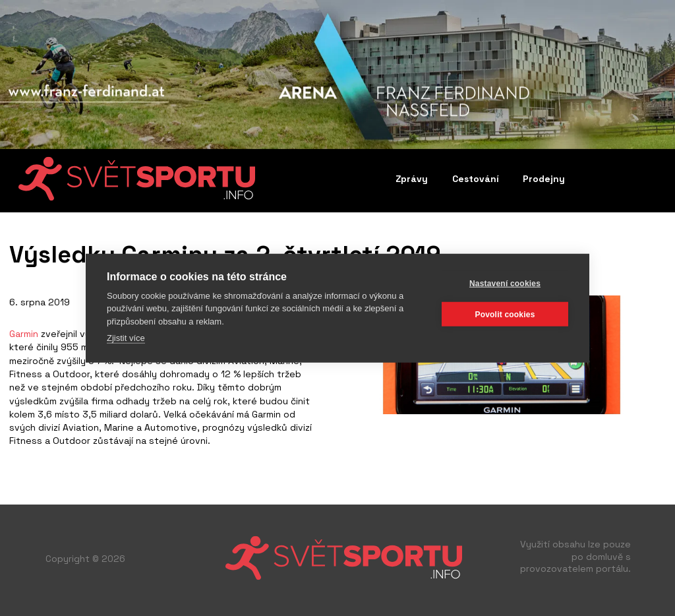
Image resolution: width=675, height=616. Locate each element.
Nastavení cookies (505, 283)
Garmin (24, 334)
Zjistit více (126, 338)
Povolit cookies (505, 314)
